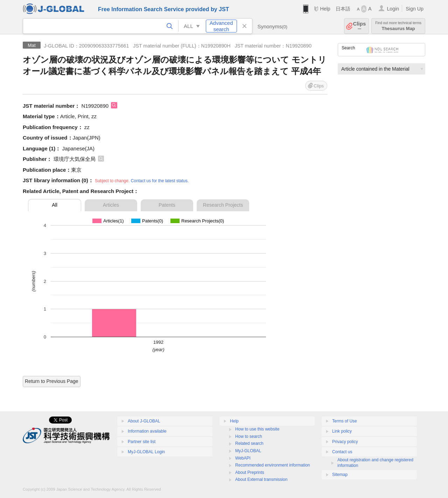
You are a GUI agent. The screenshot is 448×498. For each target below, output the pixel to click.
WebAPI (243, 458)
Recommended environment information (272, 465)
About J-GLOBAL (144, 421)
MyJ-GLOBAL (248, 451)
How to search (249, 436)
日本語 (343, 9)
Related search (249, 443)
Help (325, 9)
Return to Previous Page (52, 381)
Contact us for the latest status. (160, 181)
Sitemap (340, 475)
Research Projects (223, 205)
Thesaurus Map (398, 26)
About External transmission (261, 479)
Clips (360, 26)
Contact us (342, 452)
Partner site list (142, 442)
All (55, 205)
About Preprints (250, 472)
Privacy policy (345, 442)
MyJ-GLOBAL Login (146, 452)
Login (393, 9)
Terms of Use (345, 421)
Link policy (342, 431)
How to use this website (257, 429)
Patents (167, 205)
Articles (111, 205)
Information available (147, 431)
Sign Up (415, 9)
